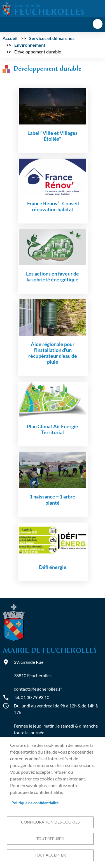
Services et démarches (52, 38)
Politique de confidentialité (35, 803)
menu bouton (98, 24)
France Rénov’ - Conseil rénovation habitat (53, 206)
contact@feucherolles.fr (38, 689)
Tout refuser (50, 839)
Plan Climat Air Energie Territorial (53, 429)
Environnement (30, 45)
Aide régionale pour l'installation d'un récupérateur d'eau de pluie (53, 353)
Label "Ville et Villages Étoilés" (53, 136)
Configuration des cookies (50, 822)
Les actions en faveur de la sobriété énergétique (53, 277)
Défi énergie (53, 567)
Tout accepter (50, 855)
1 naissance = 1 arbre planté (53, 500)
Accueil (10, 38)
